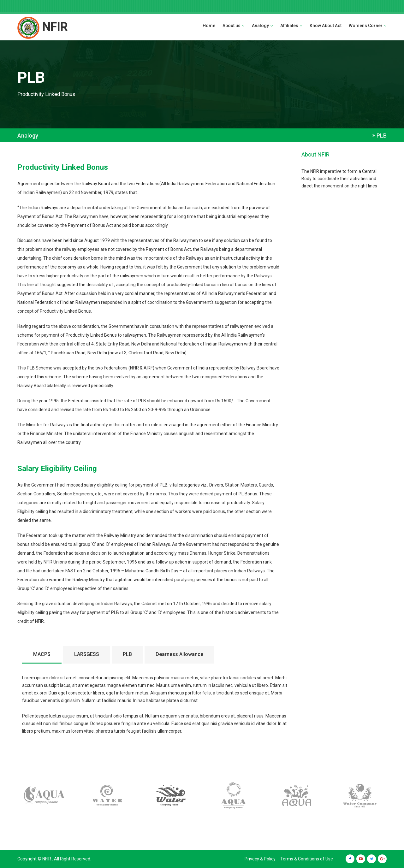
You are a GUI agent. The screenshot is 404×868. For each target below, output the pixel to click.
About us (234, 26)
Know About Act (326, 26)
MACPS (42, 654)
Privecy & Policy (260, 859)
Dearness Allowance (179, 654)
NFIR (43, 27)
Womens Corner (368, 26)
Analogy (262, 26)
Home (209, 26)
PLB (127, 654)
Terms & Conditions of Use (307, 859)
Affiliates (291, 26)
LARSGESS (87, 654)
